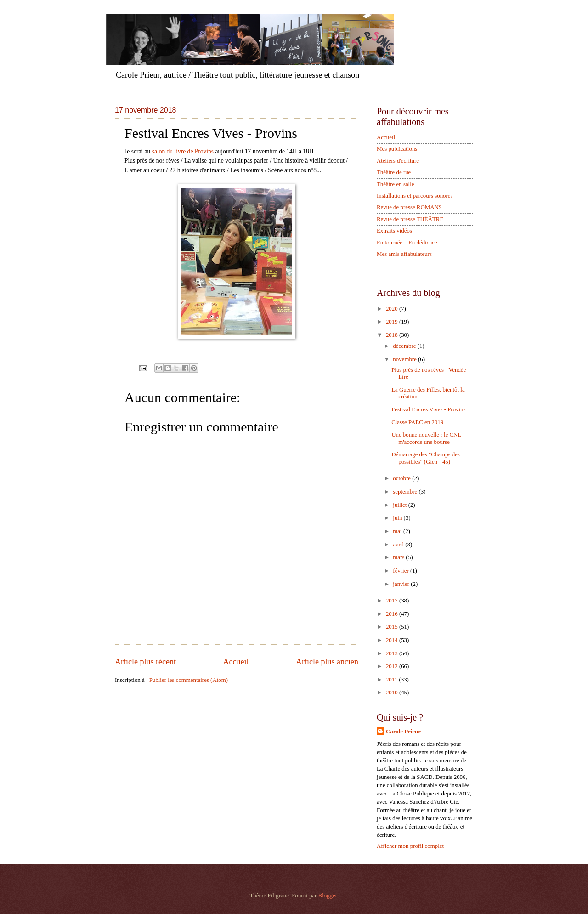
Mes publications (397, 149)
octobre (402, 478)
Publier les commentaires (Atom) (189, 680)
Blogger (328, 896)
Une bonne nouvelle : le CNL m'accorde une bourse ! (426, 438)
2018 (393, 335)
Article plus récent (145, 662)
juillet (400, 505)
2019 (393, 322)
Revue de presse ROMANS (409, 207)
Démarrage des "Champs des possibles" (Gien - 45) (426, 458)
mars (399, 557)
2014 (393, 640)
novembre (405, 359)
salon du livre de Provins (184, 151)
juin (398, 518)
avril (399, 545)
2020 (393, 309)
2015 (393, 627)
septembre (406, 492)
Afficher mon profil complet (410, 846)
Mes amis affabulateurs (404, 254)
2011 (393, 680)
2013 (393, 653)
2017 (393, 601)
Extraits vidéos (394, 231)
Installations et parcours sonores (415, 196)
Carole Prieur (403, 732)
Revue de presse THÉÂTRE (410, 219)
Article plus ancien (327, 662)
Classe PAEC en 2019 (417, 422)
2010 (393, 693)
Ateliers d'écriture (398, 161)
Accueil (236, 662)
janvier (402, 584)
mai (398, 531)
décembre (405, 346)
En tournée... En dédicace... (409, 243)
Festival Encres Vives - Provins (428, 409)
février (401, 571)
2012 (393, 666)
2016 (393, 614)
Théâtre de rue (394, 172)
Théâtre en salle (396, 184)
